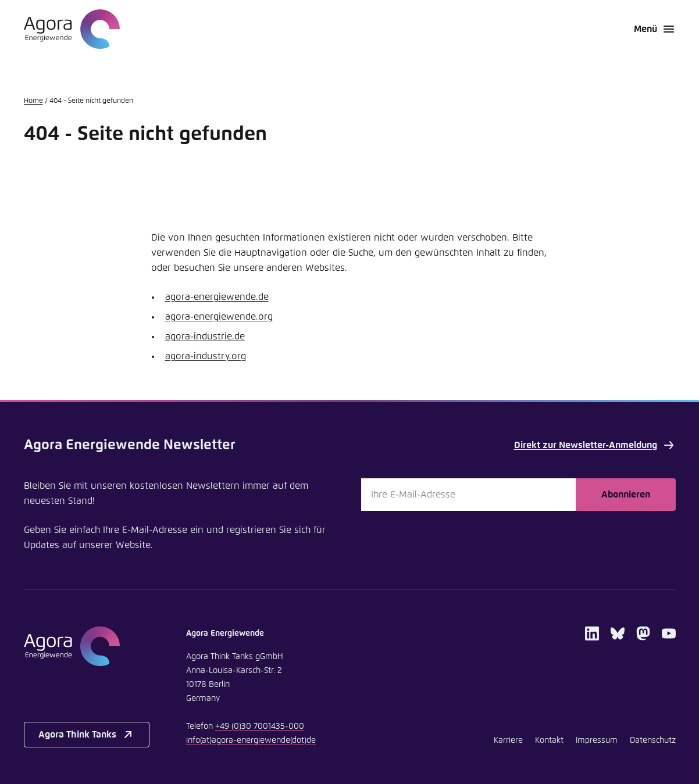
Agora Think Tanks (87, 735)
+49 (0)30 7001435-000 (260, 726)
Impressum (597, 740)
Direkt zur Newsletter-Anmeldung (595, 445)
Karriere (508, 740)
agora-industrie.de (205, 336)
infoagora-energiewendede (251, 740)
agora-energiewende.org (219, 317)
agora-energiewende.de (217, 297)
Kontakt (549, 740)
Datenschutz (653, 740)
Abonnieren (626, 495)
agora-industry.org (206, 356)
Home (33, 101)
